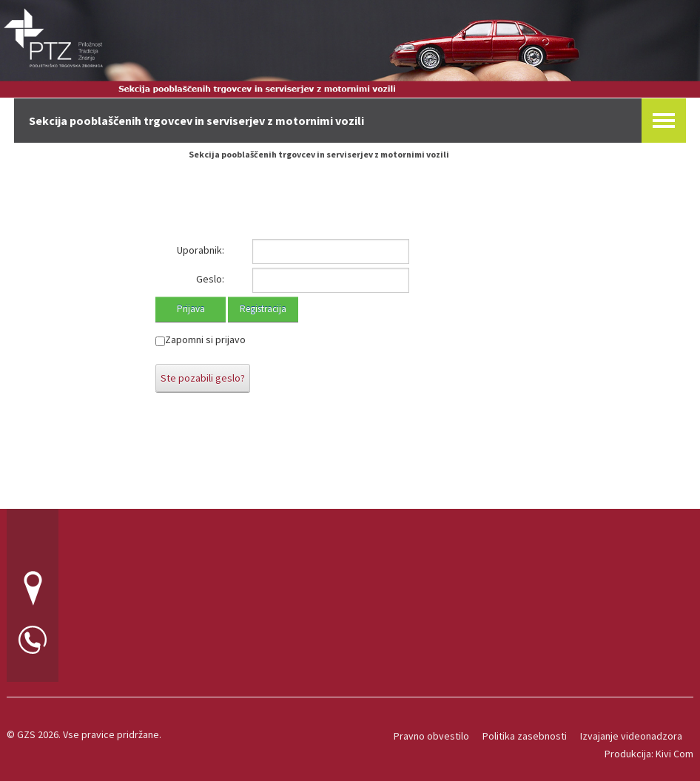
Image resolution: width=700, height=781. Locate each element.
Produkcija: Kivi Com (649, 754)
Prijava (191, 309)
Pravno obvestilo (431, 736)
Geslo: (210, 279)
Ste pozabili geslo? (203, 378)
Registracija (263, 309)
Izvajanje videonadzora (631, 736)
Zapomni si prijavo (205, 339)
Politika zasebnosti (525, 736)
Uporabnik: (201, 250)
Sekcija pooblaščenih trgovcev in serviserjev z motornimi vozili (319, 154)
